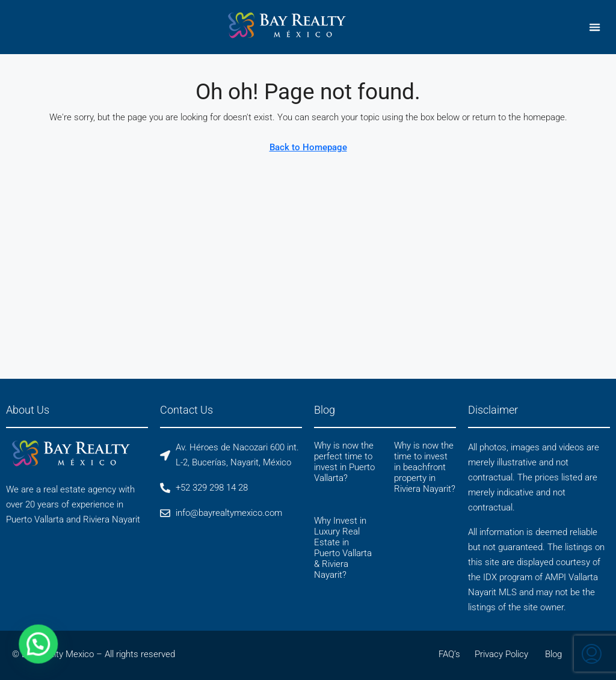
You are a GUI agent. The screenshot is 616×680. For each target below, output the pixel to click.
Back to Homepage (308, 147)
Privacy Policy (501, 654)
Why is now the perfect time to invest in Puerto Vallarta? (344, 462)
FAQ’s (449, 654)
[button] (595, 27)
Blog (553, 654)
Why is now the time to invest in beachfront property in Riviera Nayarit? (425, 467)
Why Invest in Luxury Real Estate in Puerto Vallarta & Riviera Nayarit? (343, 548)
